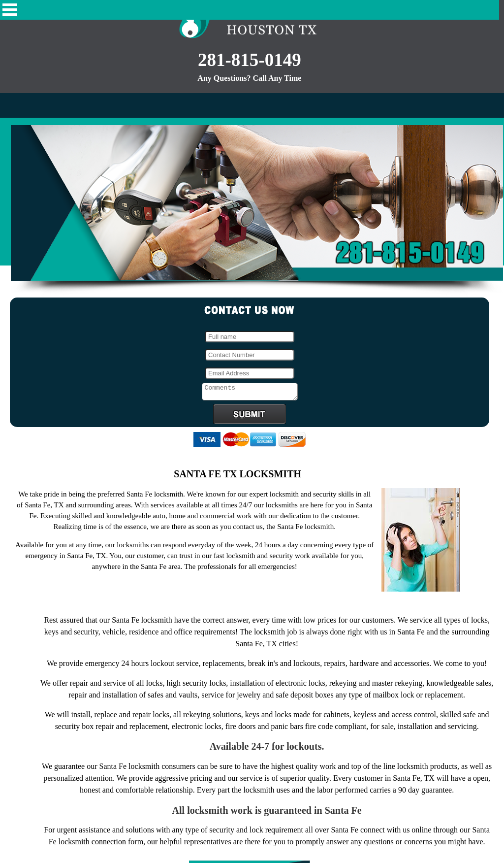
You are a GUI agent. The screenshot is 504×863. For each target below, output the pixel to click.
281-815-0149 (250, 60)
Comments (250, 393)
